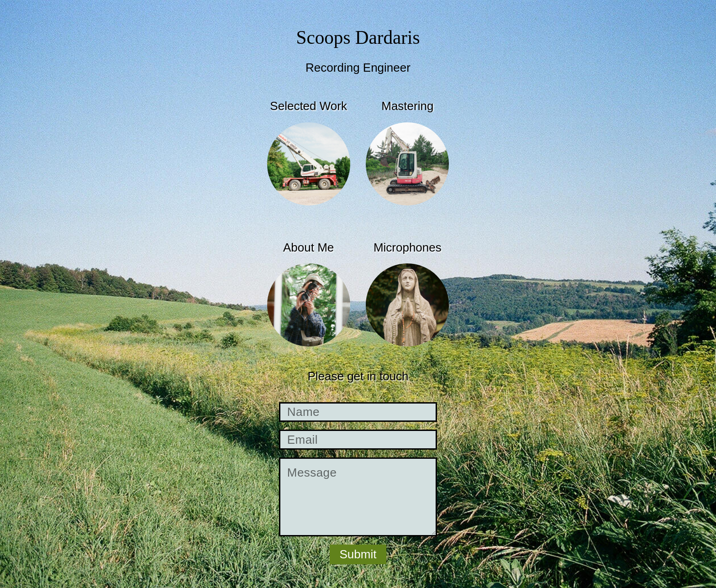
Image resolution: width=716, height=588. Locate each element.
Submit (358, 554)
